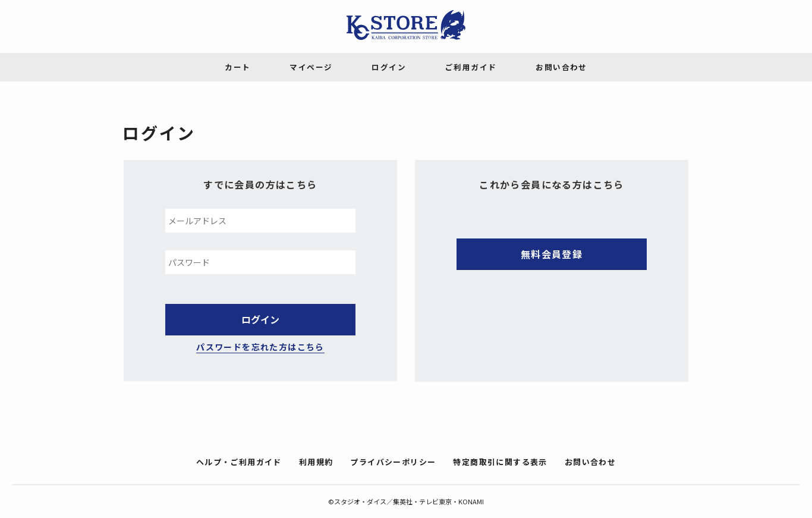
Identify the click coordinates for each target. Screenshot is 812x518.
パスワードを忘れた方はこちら (260, 347)
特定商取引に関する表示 (500, 462)
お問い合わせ (590, 462)
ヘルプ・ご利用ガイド (239, 462)
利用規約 (316, 462)
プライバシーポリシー (393, 462)
